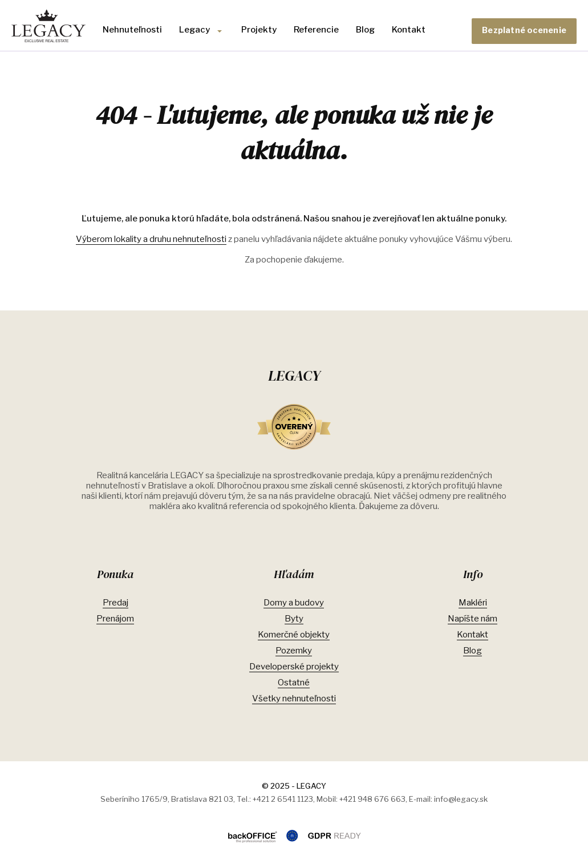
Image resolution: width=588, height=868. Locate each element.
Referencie (316, 30)
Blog (365, 30)
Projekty (259, 30)
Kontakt (409, 30)
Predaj (115, 603)
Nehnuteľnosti (132, 30)
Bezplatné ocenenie (524, 30)
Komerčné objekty (294, 635)
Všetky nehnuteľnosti (294, 699)
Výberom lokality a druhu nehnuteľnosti (151, 239)
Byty (294, 619)
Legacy (194, 30)
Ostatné (294, 683)
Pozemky (294, 651)
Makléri (473, 603)
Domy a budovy (294, 603)
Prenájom (115, 619)
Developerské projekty (294, 667)
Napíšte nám (473, 619)
